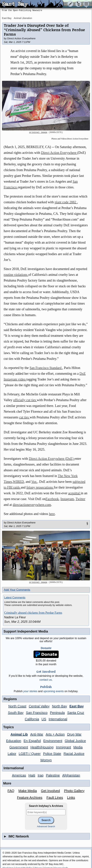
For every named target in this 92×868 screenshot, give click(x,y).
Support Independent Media (26, 631)
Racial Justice (74, 754)
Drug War (74, 734)
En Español (32, 741)
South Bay (16, 713)
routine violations (16, 275)
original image (38, 132)
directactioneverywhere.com (32, 505)
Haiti (32, 775)
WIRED (18, 482)
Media (78, 747)
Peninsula (57, 713)
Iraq (41, 775)
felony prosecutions (40, 487)
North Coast (17, 706)
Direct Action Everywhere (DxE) (52, 459)
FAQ (11, 791)
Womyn (46, 760)
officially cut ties (25, 400)
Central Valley (39, 706)
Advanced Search (46, 826)
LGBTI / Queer (30, 754)
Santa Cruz (76, 713)
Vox (34, 482)
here (52, 514)
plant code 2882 (66, 202)
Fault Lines (55, 798)
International (58, 719)
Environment (53, 741)
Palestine (53, 775)
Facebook (52, 499)
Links (71, 798)
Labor (12, 754)
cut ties (24, 417)
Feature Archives (30, 798)
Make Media (28, 791)
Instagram (67, 499)
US (44, 719)
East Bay (7, 18)
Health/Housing (42, 747)
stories (30, 691)
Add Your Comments (17, 590)
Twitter (80, 499)
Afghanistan (71, 775)
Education (14, 741)
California (32, 719)
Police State (52, 754)
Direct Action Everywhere (59, 153)
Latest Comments (15, 598)
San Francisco (37, 713)
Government (19, 747)
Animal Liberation (23, 18)
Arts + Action (55, 734)
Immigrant (63, 747)
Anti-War (37, 734)
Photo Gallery (74, 791)
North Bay (60, 706)
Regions (10, 699)
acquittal (74, 493)
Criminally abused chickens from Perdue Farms (33, 613)
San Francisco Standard (46, 368)
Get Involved (50, 791)
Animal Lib (19, 734)
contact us (46, 680)
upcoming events (54, 691)
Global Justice (75, 741)
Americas (19, 775)
